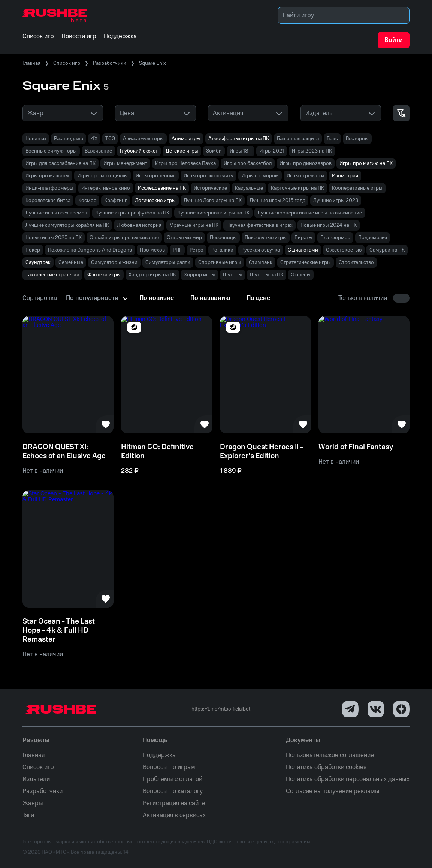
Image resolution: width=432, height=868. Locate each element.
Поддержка (159, 755)
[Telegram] (350, 709)
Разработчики (110, 63)
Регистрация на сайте (174, 803)
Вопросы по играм (169, 767)
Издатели (36, 779)
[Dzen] (401, 709)
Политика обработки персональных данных (348, 779)
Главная (31, 63)
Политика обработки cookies (326, 767)
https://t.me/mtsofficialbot (221, 709)
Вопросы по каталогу (173, 791)
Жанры (33, 803)
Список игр (67, 63)
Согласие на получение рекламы (333, 791)
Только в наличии (363, 298)
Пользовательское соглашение (330, 755)
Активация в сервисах (174, 815)
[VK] (376, 709)
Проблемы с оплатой (173, 779)
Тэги (28, 815)
